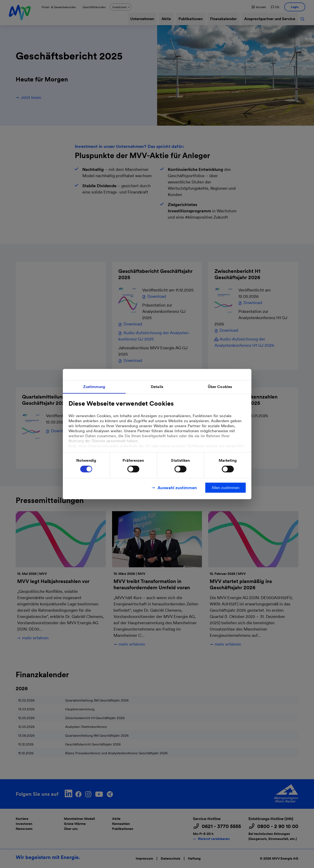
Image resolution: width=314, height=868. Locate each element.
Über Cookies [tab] (220, 386)
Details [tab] (157, 386)
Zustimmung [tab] (94, 386)
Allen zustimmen (225, 488)
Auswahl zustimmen (177, 488)
